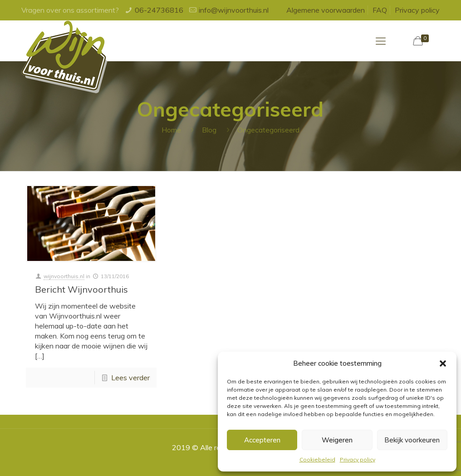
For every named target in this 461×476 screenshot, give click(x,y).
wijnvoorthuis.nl (64, 276)
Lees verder (130, 378)
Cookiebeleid (317, 459)
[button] (443, 363)
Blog (209, 130)
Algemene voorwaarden (326, 10)
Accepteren (262, 440)
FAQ (380, 10)
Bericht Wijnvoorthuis (81, 289)
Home (171, 130)
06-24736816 (159, 10)
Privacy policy (358, 459)
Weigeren (337, 440)
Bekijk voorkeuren (412, 440)
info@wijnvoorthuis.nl (234, 10)
